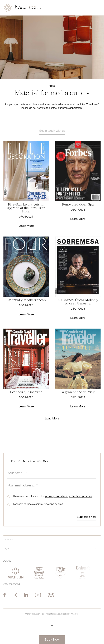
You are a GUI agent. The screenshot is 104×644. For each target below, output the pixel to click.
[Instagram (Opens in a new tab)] (15, 595)
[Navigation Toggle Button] (97, 8)
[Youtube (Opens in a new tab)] (38, 595)
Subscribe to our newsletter (28, 461)
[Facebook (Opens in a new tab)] (5, 595)
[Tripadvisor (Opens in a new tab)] (51, 595)
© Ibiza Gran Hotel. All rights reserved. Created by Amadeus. (52, 614)
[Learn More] (26, 175)
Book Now (52, 640)
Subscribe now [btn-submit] (87, 517)
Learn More (26, 230)
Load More (52, 423)
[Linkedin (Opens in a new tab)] (26, 595)
